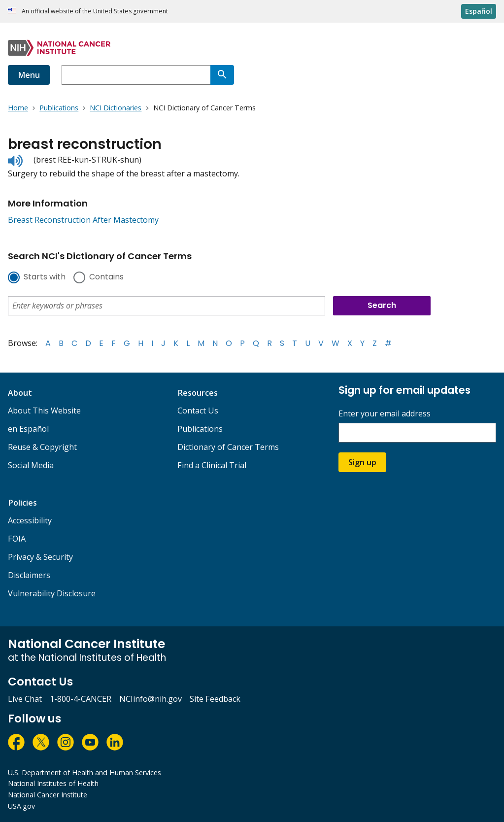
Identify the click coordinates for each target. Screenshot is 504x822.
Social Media (31, 465)
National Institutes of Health (53, 783)
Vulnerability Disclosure (52, 593)
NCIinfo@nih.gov (151, 699)
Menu (29, 75)
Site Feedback (215, 699)
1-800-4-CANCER (81, 699)
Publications (200, 429)
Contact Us (198, 411)
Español (479, 11)
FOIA (17, 539)
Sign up (362, 462)
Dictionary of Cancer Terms (228, 447)
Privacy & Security (40, 557)
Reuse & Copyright (42, 447)
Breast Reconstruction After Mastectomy (83, 220)
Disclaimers (29, 575)
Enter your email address (385, 414)
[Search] (222, 75)
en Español (28, 429)
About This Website (44, 411)
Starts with (45, 277)
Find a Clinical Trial (212, 465)
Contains (106, 277)
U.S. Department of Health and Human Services (84, 772)
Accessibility (30, 520)
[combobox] (136, 75)
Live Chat (25, 699)
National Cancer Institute (48, 795)
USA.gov (21, 806)
